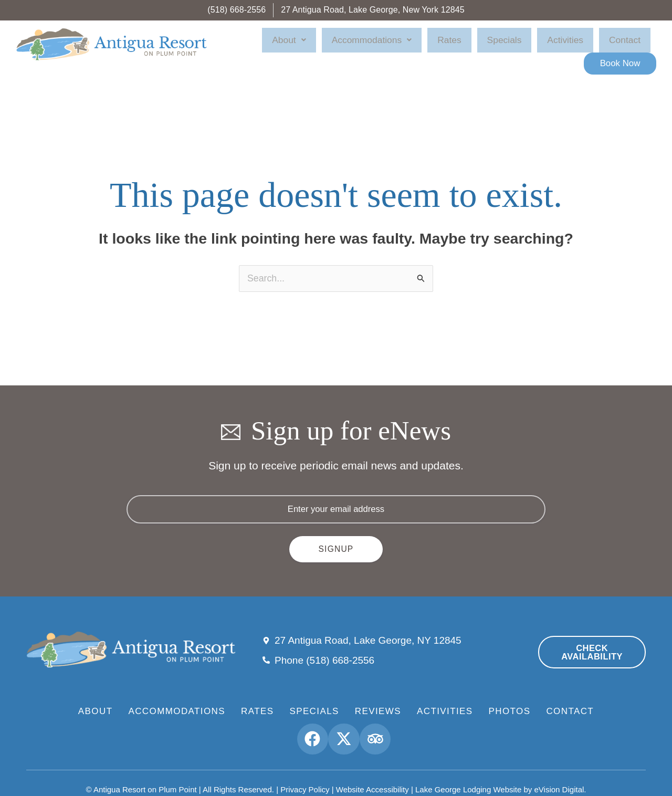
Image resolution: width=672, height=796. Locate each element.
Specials (482, 44)
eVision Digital (559, 775)
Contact (569, 44)
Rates (444, 44)
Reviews (378, 700)
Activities (526, 44)
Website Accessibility (372, 775)
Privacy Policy (305, 775)
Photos (510, 700)
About (317, 44)
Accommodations (382, 44)
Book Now (624, 44)
